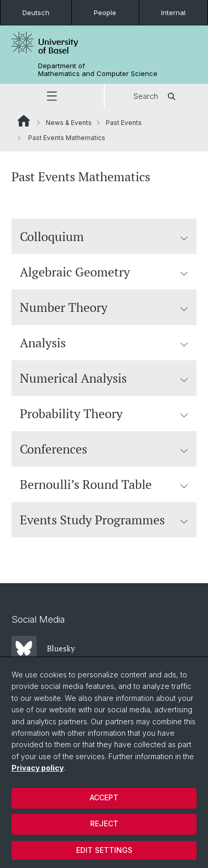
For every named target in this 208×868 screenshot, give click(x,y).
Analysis (104, 343)
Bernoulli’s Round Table (104, 484)
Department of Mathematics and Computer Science (98, 70)
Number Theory (104, 307)
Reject (104, 823)
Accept (104, 797)
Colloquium (104, 236)
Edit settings (104, 850)
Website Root (24, 121)
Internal (173, 12)
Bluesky (43, 648)
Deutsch (36, 12)
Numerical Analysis (104, 378)
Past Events (124, 123)
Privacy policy (38, 768)
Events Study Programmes (104, 520)
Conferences (104, 449)
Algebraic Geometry (104, 272)
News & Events (69, 123)
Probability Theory (104, 413)
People (105, 12)
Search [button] (156, 96)
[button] (52, 96)
